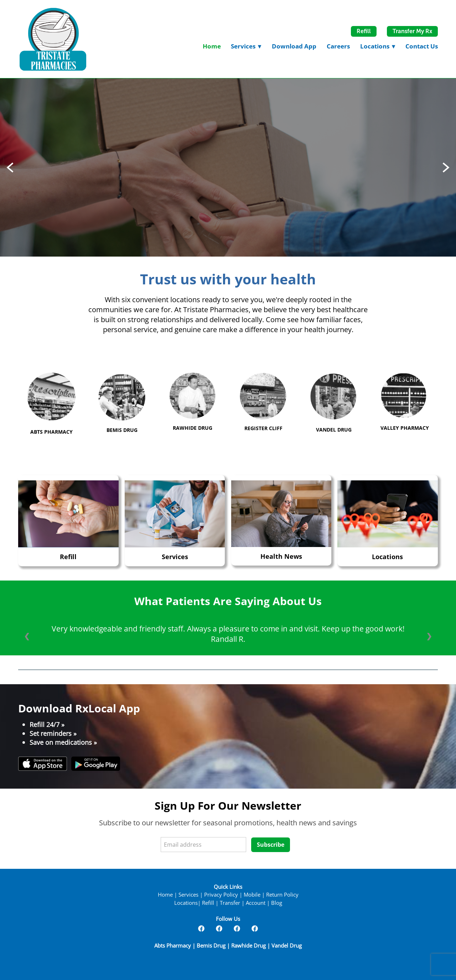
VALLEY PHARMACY (405, 428)
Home (212, 46)
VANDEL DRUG (334, 430)
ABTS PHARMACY (51, 432)
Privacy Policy (221, 895)
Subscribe (271, 845)
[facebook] (201, 928)
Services (175, 557)
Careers (338, 46)
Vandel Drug (287, 946)
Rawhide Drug (248, 946)
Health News (281, 556)
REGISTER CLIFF (263, 428)
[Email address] (203, 845)
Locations (378, 46)
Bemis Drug (211, 946)
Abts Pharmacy (173, 946)
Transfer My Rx (412, 31)
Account (256, 903)
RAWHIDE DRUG (193, 428)
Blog (277, 903)
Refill (364, 31)
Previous (10, 167)
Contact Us (422, 46)
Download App (294, 46)
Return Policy (282, 895)
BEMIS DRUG (122, 430)
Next (446, 167)
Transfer (230, 903)
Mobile (252, 895)
